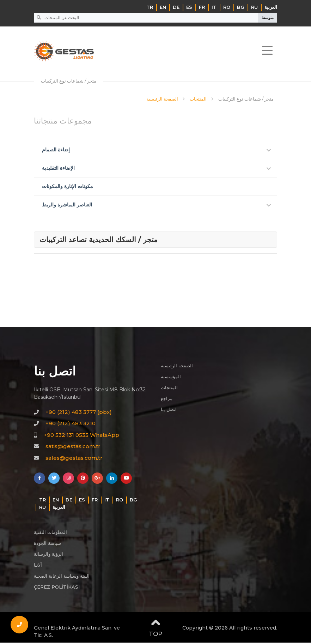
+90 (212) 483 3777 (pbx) (79, 413)
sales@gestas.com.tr (74, 459)
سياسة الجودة (47, 544)
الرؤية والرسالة (48, 555)
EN (163, 7)
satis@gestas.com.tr (73, 448)
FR (202, 7)
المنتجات (169, 389)
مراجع (167, 400)
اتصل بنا (169, 411)
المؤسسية (171, 378)
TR (150, 7)
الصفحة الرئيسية (177, 367)
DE (176, 7)
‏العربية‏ (271, 7)
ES (189, 7)
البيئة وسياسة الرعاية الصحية (62, 577)
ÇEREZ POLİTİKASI (57, 588)
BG (241, 7)
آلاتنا (38, 566)
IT (214, 7)
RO (227, 7)
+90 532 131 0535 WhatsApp (81, 436)
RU (254, 7)
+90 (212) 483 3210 (71, 425)
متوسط (268, 18)
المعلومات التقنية (50, 534)
